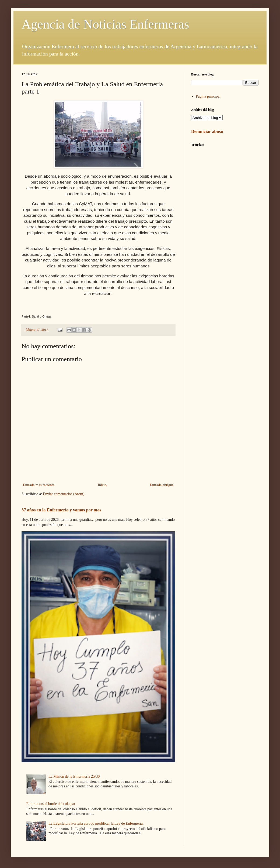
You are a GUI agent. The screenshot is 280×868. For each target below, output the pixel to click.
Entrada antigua (162, 485)
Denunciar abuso (207, 131)
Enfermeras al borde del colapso (51, 804)
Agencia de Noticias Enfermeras (105, 24)
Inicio (102, 485)
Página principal (208, 96)
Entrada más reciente (39, 485)
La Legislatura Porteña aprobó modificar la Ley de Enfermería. (96, 823)
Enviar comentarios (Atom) (64, 494)
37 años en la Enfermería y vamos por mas (61, 510)
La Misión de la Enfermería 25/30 (74, 776)
